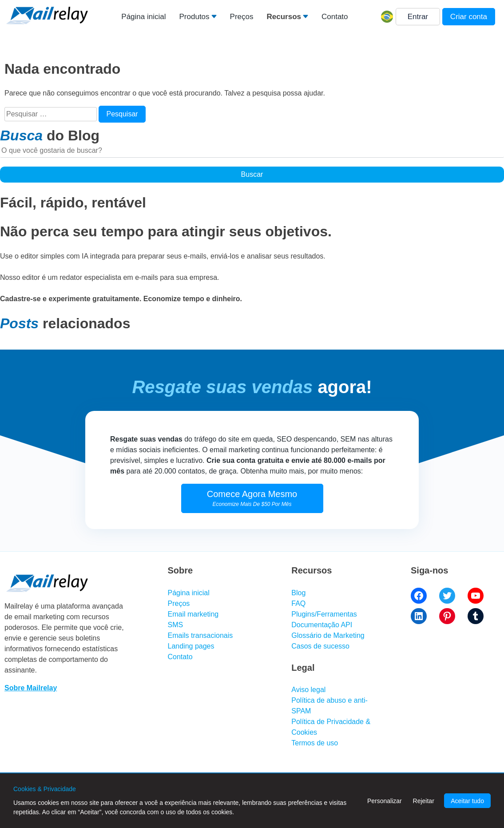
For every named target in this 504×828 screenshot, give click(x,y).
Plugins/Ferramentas (324, 614)
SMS (176, 625)
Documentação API (322, 625)
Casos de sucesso (320, 646)
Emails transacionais (200, 635)
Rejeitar (424, 801)
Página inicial (143, 17)
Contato (335, 17)
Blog (298, 593)
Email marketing (193, 614)
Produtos (194, 17)
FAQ (298, 603)
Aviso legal (308, 690)
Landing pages (191, 646)
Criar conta (469, 17)
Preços (242, 17)
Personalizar (385, 801)
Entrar (418, 17)
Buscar (252, 174)
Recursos (284, 17)
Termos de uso (315, 743)
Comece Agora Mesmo (252, 498)
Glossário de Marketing (328, 635)
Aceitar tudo (467, 801)
